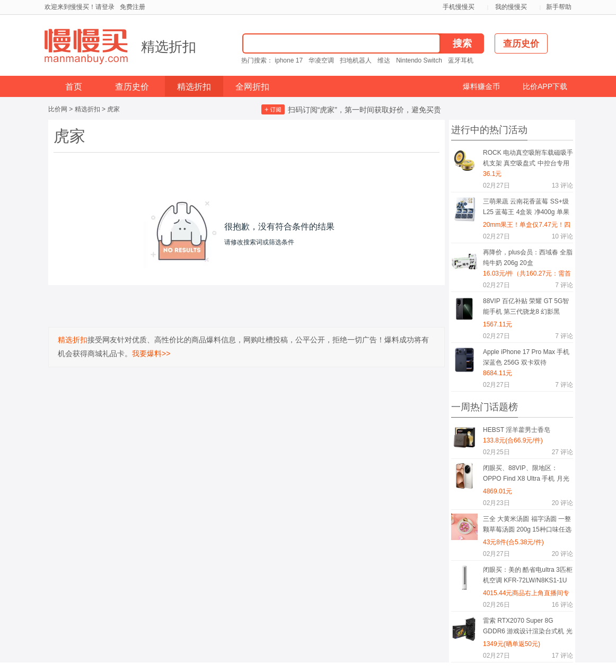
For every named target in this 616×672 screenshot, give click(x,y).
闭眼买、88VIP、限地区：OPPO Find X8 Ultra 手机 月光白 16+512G (526, 475)
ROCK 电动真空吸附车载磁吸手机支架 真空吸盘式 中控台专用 (528, 158)
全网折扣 (252, 87)
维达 (384, 60)
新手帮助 (559, 7)
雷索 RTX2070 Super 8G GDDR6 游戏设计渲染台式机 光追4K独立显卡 (528, 628)
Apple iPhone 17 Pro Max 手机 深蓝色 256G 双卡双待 (526, 357)
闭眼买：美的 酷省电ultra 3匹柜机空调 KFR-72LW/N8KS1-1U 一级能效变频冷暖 (528, 577)
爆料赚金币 (481, 86)
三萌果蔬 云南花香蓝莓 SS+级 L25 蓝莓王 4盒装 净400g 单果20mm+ (526, 209)
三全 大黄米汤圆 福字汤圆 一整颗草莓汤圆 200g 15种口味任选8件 (527, 526)
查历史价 (132, 87)
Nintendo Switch (419, 60)
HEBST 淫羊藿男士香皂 (517, 430)
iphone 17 (289, 60)
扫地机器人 (356, 60)
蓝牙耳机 (461, 60)
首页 (74, 87)
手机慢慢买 (459, 7)
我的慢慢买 (511, 7)
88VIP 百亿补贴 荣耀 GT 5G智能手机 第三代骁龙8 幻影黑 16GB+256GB (526, 308)
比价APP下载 (545, 86)
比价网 (58, 109)
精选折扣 (169, 47)
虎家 (113, 109)
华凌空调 (321, 60)
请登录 (105, 7)
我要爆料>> (151, 353)
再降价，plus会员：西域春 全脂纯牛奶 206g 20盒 (528, 258)
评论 (562, 185)
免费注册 (133, 7)
